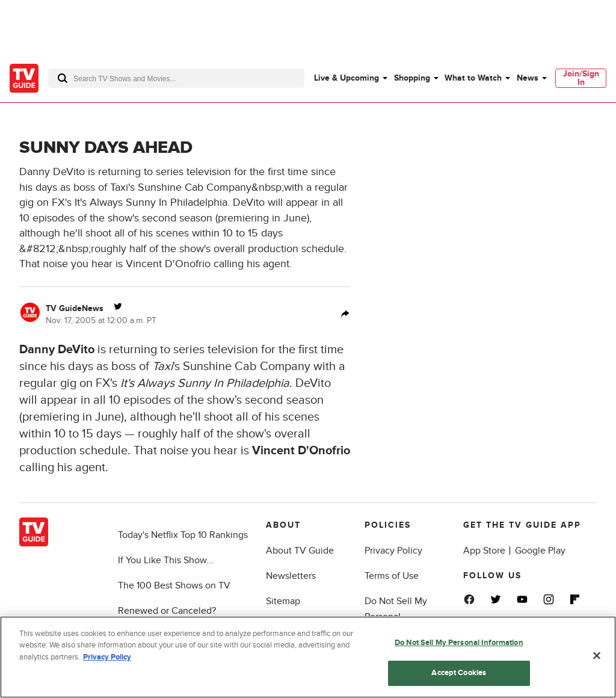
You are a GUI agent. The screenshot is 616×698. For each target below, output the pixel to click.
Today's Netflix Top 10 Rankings (183, 535)
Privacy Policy (393, 551)
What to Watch (473, 78)
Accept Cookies (459, 673)
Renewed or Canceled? (167, 611)
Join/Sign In (581, 78)
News (528, 78)
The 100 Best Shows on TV (174, 585)
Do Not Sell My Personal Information (459, 643)
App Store (484, 551)
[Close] (597, 655)
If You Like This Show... (166, 560)
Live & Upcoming (346, 78)
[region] (308, 657)
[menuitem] (350, 78)
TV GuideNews (75, 308)
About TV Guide (300, 551)
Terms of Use (392, 576)
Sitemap (283, 601)
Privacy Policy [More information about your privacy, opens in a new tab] (107, 657)
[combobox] (176, 78)
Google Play (540, 551)
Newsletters (291, 576)
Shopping (412, 78)
